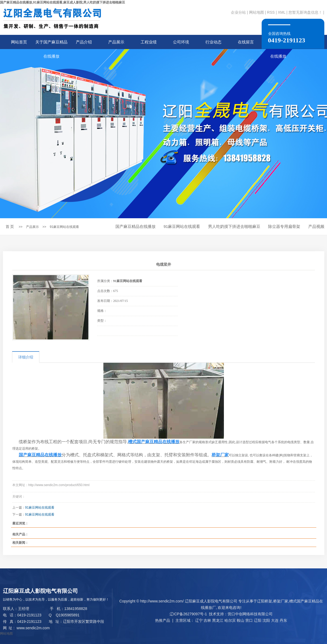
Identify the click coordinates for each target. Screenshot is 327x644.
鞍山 (240, 620)
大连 (275, 620)
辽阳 (258, 620)
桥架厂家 (281, 601)
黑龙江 (218, 620)
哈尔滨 (230, 620)
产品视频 (316, 226)
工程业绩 (149, 42)
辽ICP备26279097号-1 (188, 614)
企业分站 (238, 12)
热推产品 (163, 620)
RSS (271, 12)
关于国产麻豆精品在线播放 (51, 44)
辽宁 (199, 620)
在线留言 (246, 42)
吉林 (207, 620)
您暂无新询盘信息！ (305, 12)
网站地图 (257, 12)
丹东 (283, 620)
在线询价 (112, 343)
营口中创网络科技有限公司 (250, 614)
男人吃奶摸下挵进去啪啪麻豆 (234, 226)
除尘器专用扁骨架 (284, 226)
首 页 (10, 227)
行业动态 (213, 42)
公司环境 (181, 42)
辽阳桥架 (265, 601)
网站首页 (19, 42)
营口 (249, 620)
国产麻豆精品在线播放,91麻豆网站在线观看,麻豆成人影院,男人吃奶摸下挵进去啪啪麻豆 (63, 2)
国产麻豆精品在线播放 (136, 226)
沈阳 (266, 620)
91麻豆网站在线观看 (64, 227)
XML (281, 12)
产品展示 (116, 42)
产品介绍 (84, 42)
